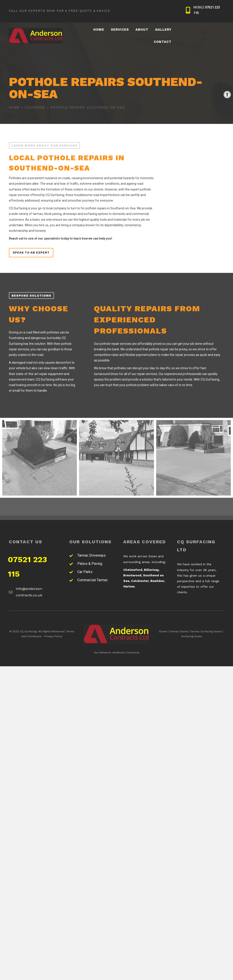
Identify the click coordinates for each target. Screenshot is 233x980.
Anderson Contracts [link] (126, 653)
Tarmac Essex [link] (179, 631)
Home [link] (14, 107)
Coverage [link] (35, 107)
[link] (227, 95)
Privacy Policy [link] (53, 636)
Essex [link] (163, 631)
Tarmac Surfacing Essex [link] (206, 631)
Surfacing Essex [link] (192, 636)
